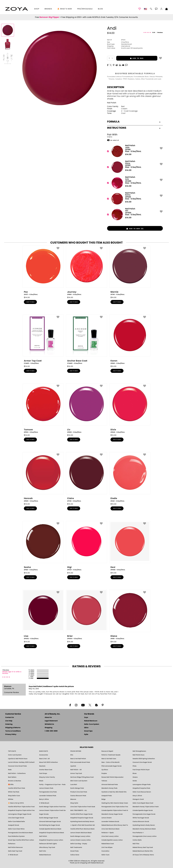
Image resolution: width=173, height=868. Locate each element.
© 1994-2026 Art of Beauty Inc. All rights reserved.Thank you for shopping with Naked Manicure (87, 862)
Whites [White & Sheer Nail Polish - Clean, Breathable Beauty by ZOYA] (11, 799)
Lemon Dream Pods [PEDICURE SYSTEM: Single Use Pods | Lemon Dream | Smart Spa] (46, 788)
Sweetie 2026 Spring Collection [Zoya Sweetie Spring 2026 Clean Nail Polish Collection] (144, 759)
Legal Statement (51, 721)
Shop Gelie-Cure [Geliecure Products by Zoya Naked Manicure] (14, 796)
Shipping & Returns (13, 728)
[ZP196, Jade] (134, 151)
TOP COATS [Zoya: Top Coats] (12, 751)
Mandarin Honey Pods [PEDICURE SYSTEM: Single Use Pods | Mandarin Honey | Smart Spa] (109, 788)
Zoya (86, 717)
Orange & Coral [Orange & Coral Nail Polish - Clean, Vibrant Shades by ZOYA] (138, 799)
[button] (17, 9)
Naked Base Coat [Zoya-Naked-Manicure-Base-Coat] (108, 844)
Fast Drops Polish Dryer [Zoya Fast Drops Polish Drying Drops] (141, 770)
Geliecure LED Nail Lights (48, 844)
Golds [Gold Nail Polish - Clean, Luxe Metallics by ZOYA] (135, 781)
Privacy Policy (11, 734)
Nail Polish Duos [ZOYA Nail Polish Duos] (139, 755)
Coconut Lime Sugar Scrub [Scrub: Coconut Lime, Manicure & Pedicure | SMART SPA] (142, 762)
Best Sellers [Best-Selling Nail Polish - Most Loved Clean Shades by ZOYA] (12, 777)
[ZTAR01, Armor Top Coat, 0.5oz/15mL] (43, 339)
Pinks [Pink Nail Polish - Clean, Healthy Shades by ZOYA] (135, 766)
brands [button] (48, 9)
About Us (48, 717)
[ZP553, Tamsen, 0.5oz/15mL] (43, 408)
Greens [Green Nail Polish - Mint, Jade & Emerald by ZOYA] (135, 777)
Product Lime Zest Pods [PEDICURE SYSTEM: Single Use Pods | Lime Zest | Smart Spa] (79, 792)
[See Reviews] (153, 33)
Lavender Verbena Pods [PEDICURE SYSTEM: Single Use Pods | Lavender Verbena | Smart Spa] (48, 796)
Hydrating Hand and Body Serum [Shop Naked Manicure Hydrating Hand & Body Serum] (82, 822)
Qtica (86, 728)
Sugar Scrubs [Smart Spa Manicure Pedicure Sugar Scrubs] (44, 814)
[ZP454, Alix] (134, 215)
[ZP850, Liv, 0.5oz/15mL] (86, 408)
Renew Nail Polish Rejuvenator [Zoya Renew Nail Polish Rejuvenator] (112, 777)
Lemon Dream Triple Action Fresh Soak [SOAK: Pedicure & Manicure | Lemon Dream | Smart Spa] (52, 810)
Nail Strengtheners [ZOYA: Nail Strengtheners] (139, 751)
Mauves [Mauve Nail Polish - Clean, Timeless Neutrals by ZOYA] (73, 799)
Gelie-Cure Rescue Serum (142, 792)
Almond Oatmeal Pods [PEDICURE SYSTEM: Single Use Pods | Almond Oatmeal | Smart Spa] (110, 785)
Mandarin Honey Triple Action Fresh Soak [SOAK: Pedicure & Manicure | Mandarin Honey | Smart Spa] (146, 807)
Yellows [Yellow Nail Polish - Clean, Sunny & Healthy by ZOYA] (104, 781)
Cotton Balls (137, 840)
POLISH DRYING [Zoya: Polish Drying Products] (76, 751)
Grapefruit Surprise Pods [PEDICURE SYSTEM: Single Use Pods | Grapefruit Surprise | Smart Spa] (141, 788)
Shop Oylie (74, 803)
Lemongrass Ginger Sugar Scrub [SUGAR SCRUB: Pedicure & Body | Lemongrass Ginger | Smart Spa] (20, 814)
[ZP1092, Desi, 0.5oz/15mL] (130, 546)
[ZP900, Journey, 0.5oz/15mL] (86, 271)
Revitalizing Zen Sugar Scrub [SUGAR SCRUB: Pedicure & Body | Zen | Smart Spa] (50, 825)
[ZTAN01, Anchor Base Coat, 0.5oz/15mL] (86, 339)
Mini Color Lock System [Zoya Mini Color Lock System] (79, 781)
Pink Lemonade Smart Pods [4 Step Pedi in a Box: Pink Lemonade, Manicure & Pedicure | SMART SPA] (80, 762)
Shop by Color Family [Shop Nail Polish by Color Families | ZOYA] (47, 777)
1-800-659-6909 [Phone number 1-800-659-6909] (51, 731)
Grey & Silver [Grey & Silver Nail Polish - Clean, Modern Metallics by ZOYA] (137, 796)
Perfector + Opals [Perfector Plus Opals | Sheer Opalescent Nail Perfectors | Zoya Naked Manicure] (108, 833)
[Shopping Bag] (167, 9)
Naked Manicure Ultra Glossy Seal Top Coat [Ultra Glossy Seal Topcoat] (115, 825)
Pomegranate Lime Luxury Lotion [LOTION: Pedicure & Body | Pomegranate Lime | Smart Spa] (145, 836)
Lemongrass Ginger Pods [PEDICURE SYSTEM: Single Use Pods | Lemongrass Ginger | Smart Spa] (142, 785)
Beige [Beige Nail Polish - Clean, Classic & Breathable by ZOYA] (103, 799)
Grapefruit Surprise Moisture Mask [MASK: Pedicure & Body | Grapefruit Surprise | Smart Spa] (52, 833)
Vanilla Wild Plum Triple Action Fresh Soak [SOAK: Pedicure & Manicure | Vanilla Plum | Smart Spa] (21, 807)
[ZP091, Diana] (134, 167)
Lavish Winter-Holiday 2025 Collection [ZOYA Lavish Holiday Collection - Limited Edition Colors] (21, 762)
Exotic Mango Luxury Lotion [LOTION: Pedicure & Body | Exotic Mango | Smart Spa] (80, 836)
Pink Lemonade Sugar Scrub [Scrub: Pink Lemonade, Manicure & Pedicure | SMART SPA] (111, 766)
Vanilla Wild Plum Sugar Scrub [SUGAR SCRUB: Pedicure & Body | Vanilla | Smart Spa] (81, 814)
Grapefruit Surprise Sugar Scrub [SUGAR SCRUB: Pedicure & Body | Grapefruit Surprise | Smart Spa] (82, 818)
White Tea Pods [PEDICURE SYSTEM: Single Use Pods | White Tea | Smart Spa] (14, 792)
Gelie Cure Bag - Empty (79, 844)
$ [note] (128, 154)
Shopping (49, 728)
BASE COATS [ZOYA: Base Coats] (44, 751)
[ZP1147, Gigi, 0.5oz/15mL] (86, 546)
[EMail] (123, 65)
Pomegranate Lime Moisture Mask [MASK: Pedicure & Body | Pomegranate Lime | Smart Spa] (20, 833)
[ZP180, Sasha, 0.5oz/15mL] (43, 546)
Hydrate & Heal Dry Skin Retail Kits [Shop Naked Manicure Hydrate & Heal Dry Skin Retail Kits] (114, 792)
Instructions (134, 128)
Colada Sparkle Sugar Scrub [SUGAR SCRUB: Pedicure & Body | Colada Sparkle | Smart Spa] (143, 810)
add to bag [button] (130, 58)
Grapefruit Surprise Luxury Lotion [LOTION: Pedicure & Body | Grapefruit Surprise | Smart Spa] (51, 840)
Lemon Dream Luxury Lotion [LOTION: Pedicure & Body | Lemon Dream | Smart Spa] (81, 840)
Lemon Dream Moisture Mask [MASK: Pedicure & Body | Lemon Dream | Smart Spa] (81, 833)
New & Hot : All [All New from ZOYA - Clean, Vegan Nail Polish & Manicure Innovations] (44, 759)
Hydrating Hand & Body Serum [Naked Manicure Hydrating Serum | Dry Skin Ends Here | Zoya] (144, 825)
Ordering (9, 724)
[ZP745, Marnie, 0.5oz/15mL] (130, 271)
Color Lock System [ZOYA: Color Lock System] (15, 755)
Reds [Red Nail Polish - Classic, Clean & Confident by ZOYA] (10, 770)
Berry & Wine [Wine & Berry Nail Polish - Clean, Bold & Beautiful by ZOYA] (44, 799)
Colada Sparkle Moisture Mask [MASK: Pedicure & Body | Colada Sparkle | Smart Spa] (50, 829)
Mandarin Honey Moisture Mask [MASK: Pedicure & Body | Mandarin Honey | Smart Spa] (144, 829)
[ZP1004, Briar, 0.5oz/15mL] (86, 615)
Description (116, 87)
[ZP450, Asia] (134, 183)
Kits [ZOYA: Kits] (72, 755)
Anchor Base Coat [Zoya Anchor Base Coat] (46, 770)
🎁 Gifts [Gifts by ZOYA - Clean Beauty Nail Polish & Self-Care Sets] (11, 785)
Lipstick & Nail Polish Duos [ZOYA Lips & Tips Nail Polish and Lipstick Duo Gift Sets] (18, 759)
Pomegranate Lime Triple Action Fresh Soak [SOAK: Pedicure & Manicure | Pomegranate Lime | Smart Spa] (115, 807)
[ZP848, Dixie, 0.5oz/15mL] (130, 408)
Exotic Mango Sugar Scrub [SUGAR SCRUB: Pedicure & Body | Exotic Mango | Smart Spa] (49, 818)
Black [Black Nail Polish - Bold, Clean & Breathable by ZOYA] (41, 781)
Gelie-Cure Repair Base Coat (143, 803)
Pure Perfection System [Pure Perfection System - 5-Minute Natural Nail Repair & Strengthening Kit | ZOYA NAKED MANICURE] (16, 836)
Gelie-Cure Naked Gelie (16, 822)
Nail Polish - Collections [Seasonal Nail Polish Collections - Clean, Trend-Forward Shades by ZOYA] (17, 773)
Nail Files (136, 844)
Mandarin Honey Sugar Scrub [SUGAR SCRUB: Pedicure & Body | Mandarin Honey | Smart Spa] (112, 814)
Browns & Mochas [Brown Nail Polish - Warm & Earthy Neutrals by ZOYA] (15, 781)
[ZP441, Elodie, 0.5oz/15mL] (130, 477)
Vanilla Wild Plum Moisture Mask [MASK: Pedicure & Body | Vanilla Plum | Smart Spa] (82, 829)
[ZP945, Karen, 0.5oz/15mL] (130, 339)
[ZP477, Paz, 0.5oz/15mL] (43, 271)
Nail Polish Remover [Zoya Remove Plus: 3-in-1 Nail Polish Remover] (15, 847)
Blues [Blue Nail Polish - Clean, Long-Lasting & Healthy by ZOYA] (135, 773)
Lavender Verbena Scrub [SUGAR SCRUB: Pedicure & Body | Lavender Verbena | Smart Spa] (110, 822)
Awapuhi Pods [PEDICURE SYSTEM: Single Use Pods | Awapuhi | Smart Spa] (107, 796)
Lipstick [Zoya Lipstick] (73, 766)
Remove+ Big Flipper (49, 17)
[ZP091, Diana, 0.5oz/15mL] (130, 615)
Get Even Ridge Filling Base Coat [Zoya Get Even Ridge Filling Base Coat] (82, 777)
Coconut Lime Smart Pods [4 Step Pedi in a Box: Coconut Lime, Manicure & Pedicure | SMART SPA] (17, 766)
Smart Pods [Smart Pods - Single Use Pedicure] (75, 851)
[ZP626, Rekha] (134, 199)
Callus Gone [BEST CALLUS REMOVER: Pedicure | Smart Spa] (75, 855)
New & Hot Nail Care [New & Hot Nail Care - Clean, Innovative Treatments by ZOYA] (109, 759)
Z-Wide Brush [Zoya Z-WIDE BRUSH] (13, 855)
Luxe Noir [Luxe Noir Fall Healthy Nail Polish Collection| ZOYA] (74, 785)
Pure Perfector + (138, 833)
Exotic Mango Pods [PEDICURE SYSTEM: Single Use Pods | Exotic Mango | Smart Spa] (77, 788)
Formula (134, 122)
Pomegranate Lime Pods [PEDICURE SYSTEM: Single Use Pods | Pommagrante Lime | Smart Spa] (48, 792)
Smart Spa (88, 731)
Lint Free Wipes (107, 847)
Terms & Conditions (13, 731)
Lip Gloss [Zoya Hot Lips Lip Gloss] (105, 770)
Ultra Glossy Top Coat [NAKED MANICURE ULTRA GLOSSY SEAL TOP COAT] (47, 847)
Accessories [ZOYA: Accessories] (44, 755)
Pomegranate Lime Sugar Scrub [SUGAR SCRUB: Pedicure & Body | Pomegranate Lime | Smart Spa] (144, 814)
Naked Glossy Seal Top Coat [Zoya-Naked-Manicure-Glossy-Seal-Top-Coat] (143, 847)
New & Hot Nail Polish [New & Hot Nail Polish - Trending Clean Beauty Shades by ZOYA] (78, 759)
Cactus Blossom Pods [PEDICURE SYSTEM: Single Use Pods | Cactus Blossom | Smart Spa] (78, 796)
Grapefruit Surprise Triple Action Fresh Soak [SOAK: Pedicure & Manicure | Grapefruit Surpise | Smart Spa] (21, 810)
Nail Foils (43, 851)
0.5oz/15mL (118, 42)
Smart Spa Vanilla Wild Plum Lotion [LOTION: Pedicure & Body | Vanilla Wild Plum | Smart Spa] (21, 840)
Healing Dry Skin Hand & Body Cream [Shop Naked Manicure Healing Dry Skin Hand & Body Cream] (115, 803)
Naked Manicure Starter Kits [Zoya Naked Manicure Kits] (143, 851)
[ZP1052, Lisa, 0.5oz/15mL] (43, 615)
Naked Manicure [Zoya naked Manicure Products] (45, 855)
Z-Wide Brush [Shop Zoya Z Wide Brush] (44, 803)
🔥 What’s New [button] (65, 9)
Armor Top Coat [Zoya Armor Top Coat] (76, 773)
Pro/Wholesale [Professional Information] (85, 9)
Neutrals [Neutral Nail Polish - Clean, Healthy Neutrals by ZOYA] (42, 766)
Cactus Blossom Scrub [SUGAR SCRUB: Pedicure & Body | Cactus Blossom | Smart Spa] (141, 822)
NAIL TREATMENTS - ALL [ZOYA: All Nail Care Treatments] (79, 810)
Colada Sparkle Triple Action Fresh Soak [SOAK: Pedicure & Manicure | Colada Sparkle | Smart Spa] (115, 810)
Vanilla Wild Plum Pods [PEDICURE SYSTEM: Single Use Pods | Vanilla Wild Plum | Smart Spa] (17, 788)
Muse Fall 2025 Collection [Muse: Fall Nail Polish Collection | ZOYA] (49, 762)
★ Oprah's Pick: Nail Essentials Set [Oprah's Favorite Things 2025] (83, 825)
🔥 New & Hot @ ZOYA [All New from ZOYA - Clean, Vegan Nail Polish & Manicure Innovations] (16, 803)
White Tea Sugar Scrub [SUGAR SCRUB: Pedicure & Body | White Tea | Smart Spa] (141, 818)
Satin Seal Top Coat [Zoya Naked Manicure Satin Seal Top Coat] (15, 851)
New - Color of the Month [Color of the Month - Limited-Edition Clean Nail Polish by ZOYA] (110, 762)
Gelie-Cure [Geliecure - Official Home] (105, 855)
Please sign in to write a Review (12, 673)
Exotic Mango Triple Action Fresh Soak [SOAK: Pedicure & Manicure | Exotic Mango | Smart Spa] (52, 807)
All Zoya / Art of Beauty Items (143, 855)
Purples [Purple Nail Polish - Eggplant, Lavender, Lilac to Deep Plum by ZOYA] (104, 773)
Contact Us (10, 717)
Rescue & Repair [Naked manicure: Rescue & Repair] (107, 751)
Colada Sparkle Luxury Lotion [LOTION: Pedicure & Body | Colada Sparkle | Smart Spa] (112, 840)
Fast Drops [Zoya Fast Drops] (43, 773)
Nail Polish (112, 103)
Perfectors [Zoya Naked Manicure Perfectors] (12, 844)
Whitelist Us (49, 724)
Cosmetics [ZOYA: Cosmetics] (105, 851)
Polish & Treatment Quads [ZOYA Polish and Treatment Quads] (111, 755)
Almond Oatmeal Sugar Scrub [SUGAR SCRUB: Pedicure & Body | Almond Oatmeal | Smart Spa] (50, 822)
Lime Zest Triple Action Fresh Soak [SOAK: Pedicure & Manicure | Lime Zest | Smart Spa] (83, 807)
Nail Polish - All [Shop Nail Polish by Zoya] (76, 770)
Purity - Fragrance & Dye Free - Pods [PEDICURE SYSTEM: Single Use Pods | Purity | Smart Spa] (52, 785)
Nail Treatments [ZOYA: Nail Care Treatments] (76, 847)
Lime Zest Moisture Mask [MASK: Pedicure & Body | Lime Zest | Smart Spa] (110, 829)
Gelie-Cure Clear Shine (16, 829)
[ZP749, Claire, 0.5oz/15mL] (86, 477)
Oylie (86, 734)
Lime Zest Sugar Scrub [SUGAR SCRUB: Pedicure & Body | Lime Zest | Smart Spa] (16, 818)
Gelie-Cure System (92, 724)
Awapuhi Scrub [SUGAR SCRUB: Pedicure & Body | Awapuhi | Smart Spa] (14, 825)
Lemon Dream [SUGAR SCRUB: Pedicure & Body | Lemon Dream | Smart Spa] (107, 818)
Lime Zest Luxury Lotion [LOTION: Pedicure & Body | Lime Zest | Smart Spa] (110, 836)
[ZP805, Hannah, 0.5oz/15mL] (43, 477)
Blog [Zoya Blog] (100, 9)
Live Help (9, 721)
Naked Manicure (91, 721)
